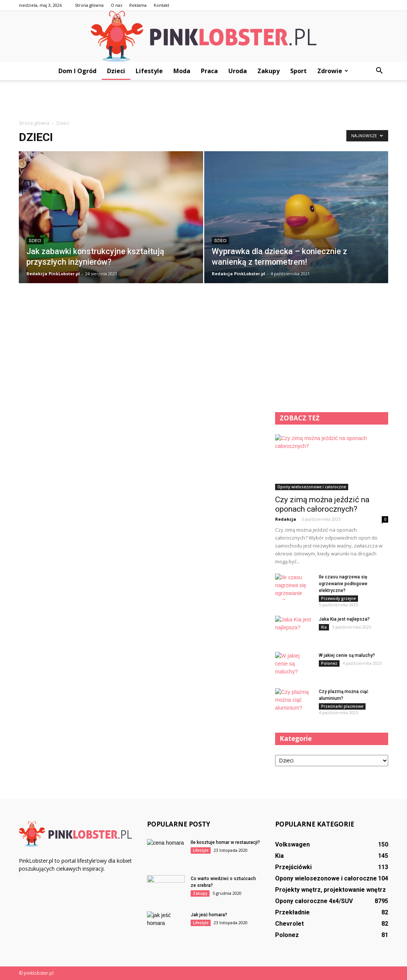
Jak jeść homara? (209, 915)
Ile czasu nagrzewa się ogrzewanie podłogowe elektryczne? (343, 584)
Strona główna (89, 5)
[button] (379, 71)
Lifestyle (149, 71)
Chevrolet (289, 924)
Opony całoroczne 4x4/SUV (314, 901)
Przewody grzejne (338, 598)
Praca (209, 71)
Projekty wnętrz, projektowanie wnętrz (330, 890)
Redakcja (286, 519)
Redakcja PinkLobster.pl (53, 274)
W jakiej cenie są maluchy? (347, 655)
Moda (182, 71)
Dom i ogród (77, 71)
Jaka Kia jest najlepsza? (344, 619)
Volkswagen (292, 844)
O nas (116, 5)
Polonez (329, 663)
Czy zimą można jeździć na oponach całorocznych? (322, 504)
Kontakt (161, 5)
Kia (324, 627)
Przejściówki (293, 867)
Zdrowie (333, 71)
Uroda (238, 71)
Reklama (138, 5)
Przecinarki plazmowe (342, 706)
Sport (298, 71)
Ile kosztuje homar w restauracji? (225, 842)
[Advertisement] (203, 100)
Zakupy (269, 71)
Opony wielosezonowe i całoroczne (312, 487)
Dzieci (116, 71)
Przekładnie (292, 912)
